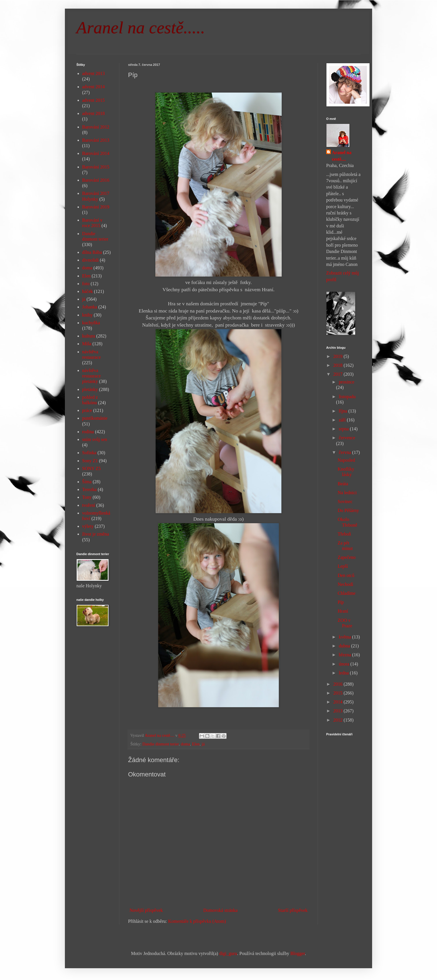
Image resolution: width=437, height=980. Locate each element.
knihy (87, 315)
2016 (339, 684)
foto (86, 284)
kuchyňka (91, 323)
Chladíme (347, 593)
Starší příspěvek (293, 910)
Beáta (343, 484)
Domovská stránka (221, 910)
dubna (345, 646)
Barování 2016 (96, 180)
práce (87, 410)
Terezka (89, 489)
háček (87, 291)
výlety (88, 526)
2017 (339, 374)
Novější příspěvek (146, 910)
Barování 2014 (96, 153)
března (346, 655)
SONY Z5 (91, 468)
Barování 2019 (96, 207)
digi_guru (228, 953)
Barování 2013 (96, 140)
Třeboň (344, 534)
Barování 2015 (96, 167)
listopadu (347, 397)
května (346, 637)
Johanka (90, 307)
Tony (87, 497)
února (345, 664)
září (343, 420)
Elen (196, 744)
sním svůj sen (95, 439)
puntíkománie (95, 418)
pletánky (90, 389)
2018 (339, 365)
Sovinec (345, 501)
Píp (341, 602)
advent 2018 (93, 113)
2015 (339, 693)
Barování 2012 (96, 127)
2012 (339, 720)
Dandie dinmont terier (161, 744)
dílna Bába (92, 252)
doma (185, 744)
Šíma (87, 482)
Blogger (298, 953)
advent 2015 (93, 100)
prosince (347, 382)
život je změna (95, 534)
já (203, 744)
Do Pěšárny (348, 510)
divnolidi (90, 260)
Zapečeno (347, 557)
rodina (88, 432)
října (344, 411)
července (347, 438)
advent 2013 (93, 73)
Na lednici (347, 493)
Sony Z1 (90, 461)
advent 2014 (93, 87)
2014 (339, 702)
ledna (344, 673)
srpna (344, 429)
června (346, 452)
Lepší (343, 566)
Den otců (346, 575)
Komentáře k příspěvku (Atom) (197, 921)
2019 (339, 356)
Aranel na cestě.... (342, 156)
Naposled (346, 460)
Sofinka (89, 453)
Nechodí (345, 584)
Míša (87, 344)
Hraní (343, 611)
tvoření (89, 505)
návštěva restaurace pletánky (91, 376)
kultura (89, 336)
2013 (339, 711)
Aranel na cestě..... (141, 28)
